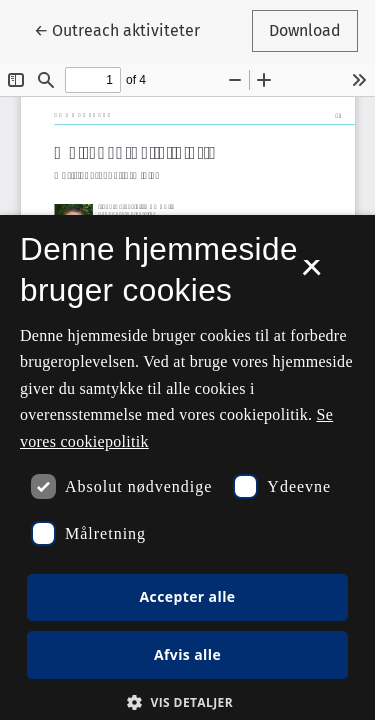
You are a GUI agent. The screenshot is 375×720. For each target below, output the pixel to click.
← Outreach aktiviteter (125, 29)
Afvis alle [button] (187, 654)
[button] (187, 702)
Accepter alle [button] (187, 596)
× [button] (311, 274)
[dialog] (187, 467)
